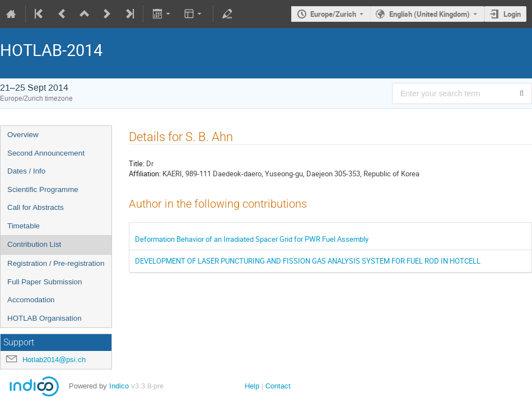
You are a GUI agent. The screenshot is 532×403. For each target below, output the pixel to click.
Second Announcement (46, 153)
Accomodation (31, 300)
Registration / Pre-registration (56, 263)
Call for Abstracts (36, 207)
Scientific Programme (43, 189)
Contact (278, 386)
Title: (137, 163)
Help (252, 386)
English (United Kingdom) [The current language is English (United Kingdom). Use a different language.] (430, 14)
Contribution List (34, 244)
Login (512, 14)
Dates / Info (26, 171)
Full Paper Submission (45, 282)
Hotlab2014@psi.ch (54, 360)
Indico (119, 386)
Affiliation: (145, 174)
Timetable (24, 226)
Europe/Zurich (333, 14)
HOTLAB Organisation (45, 318)
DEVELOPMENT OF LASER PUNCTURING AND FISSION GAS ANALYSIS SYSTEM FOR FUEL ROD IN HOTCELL (308, 261)
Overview (23, 135)
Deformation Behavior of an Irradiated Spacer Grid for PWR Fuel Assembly (252, 239)
